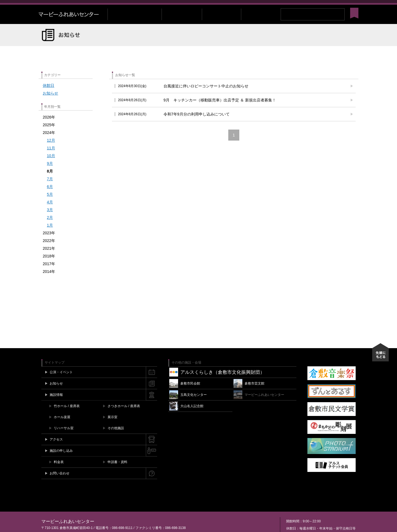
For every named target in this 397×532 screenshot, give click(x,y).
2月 (50, 226)
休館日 (49, 94)
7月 (50, 187)
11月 (51, 157)
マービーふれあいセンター (73, 23)
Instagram (340, 6)
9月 (50, 172)
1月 (50, 234)
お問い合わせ (312, 6)
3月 (50, 218)
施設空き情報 (285, 6)
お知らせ (50, 102)
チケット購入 (258, 6)
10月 (51, 164)
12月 (51, 149)
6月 (50, 195)
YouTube (346, 6)
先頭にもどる (380, 361)
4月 (50, 211)
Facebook (329, 6)
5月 (50, 203)
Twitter (334, 6)
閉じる (356, 6)
